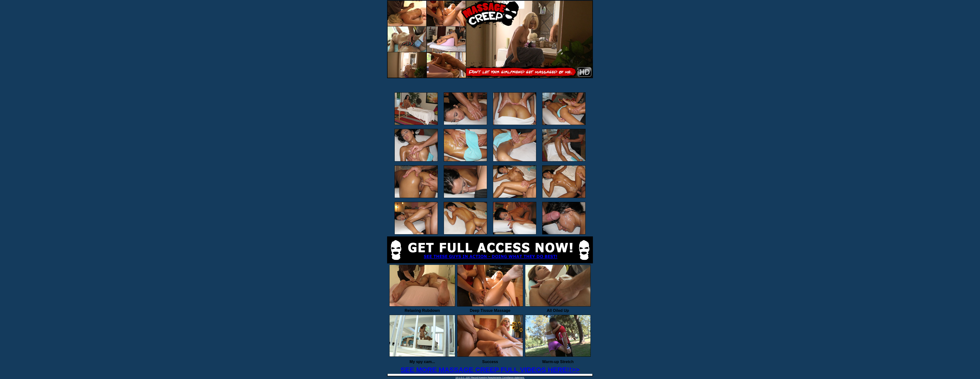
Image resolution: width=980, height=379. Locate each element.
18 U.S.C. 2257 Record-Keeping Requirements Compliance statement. (490, 378)
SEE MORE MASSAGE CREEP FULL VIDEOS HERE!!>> (490, 370)
